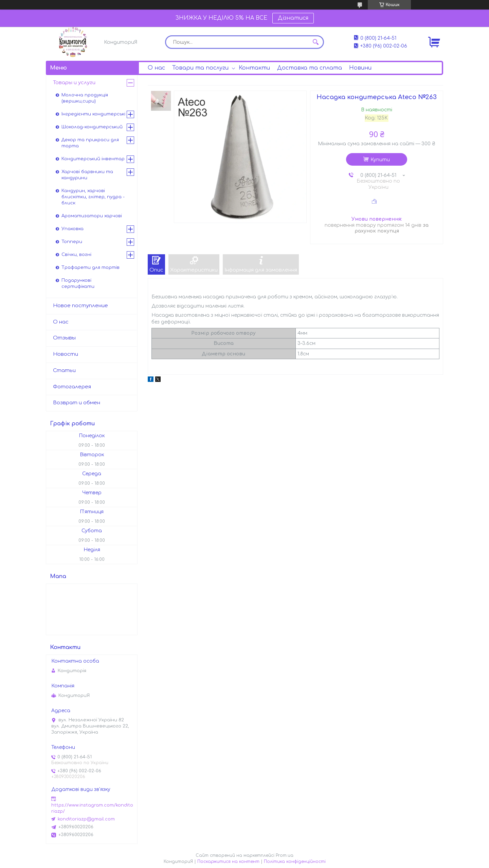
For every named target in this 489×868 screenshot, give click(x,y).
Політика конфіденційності (295, 862)
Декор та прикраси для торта (90, 143)
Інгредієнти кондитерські (93, 114)
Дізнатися (293, 18)
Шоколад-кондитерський (92, 127)
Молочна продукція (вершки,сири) (85, 98)
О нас (156, 68)
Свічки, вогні (76, 255)
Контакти (254, 68)
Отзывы (64, 338)
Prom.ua (285, 855)
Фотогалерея (72, 387)
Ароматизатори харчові (92, 216)
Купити (380, 160)
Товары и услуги (74, 83)
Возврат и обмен (77, 403)
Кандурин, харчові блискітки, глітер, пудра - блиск (93, 197)
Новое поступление (80, 306)
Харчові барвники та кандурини (87, 175)
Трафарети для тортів (90, 267)
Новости (66, 354)
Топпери (72, 242)
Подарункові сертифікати (78, 283)
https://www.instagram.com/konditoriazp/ (92, 808)
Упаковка (73, 229)
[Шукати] (315, 42)
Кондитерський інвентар (93, 159)
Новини (360, 68)
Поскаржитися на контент (228, 862)
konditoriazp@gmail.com (86, 819)
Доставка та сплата (310, 68)
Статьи (64, 371)
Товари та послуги (200, 68)
